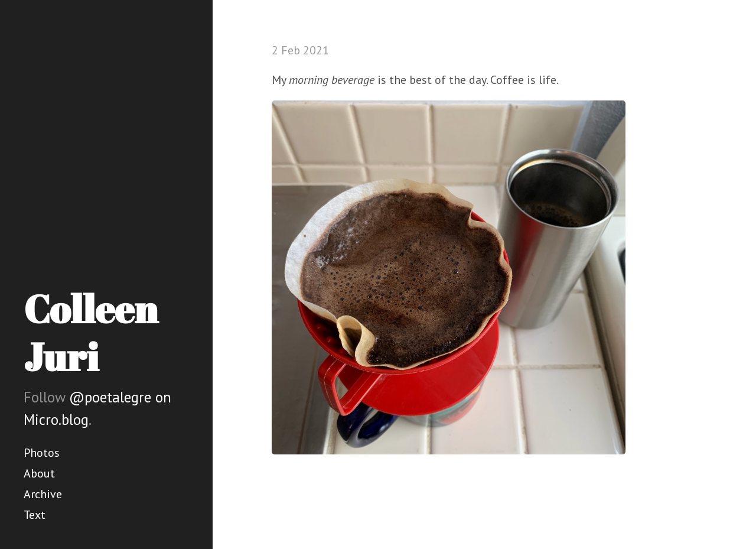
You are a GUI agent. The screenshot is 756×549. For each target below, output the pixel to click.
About (39, 473)
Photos (42, 453)
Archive (43, 494)
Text (35, 515)
